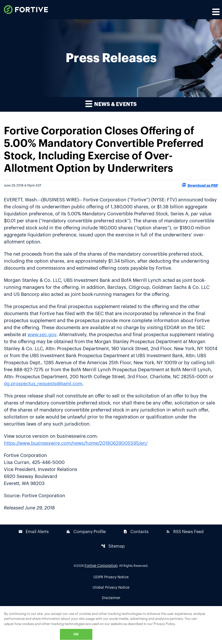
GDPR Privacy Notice (111, 577)
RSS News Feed (185, 532)
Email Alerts (34, 532)
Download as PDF (200, 185)
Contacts (136, 532)
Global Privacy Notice (111, 588)
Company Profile (86, 532)
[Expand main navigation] (216, 12)
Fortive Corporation (101, 566)
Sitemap (113, 546)
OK (76, 634)
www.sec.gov (42, 335)
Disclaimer (111, 598)
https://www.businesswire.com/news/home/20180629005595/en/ (76, 443)
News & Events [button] (111, 104)
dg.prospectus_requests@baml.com (43, 384)
